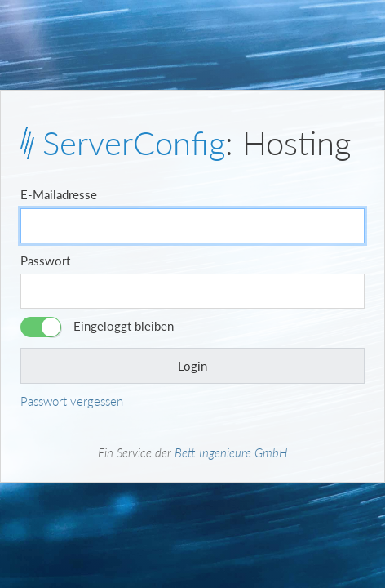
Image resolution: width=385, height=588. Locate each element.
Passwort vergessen (72, 401)
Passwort (45, 261)
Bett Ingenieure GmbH (231, 452)
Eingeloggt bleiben (124, 326)
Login (192, 366)
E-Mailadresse (59, 194)
